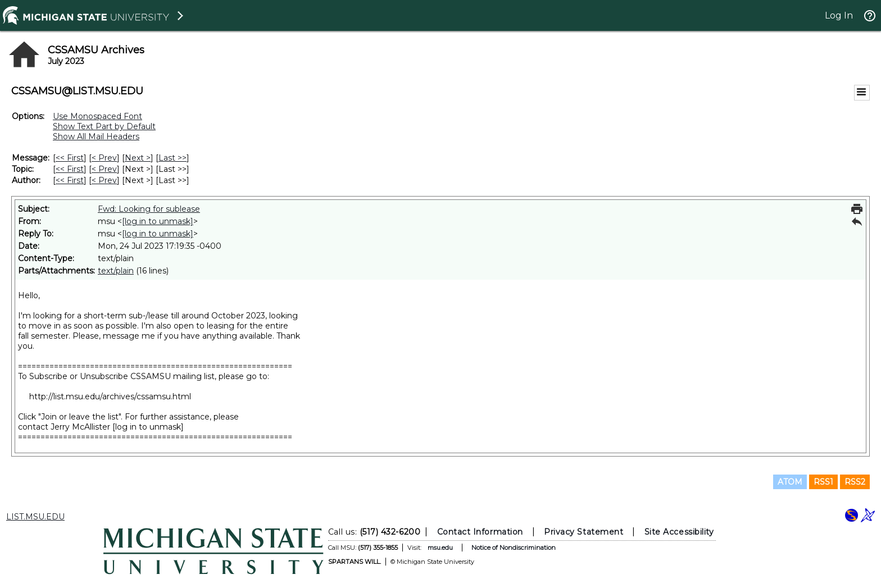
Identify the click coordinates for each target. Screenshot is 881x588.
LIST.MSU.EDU (35, 517)
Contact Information (480, 532)
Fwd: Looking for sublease (149, 209)
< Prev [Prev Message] (104, 158)
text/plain (116, 271)
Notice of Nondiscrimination (514, 548)
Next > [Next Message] (138, 158)
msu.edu (440, 548)
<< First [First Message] (70, 158)
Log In (839, 15)
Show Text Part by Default (104, 126)
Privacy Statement (583, 532)
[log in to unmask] (158, 221)
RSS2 (855, 482)
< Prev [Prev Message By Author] (104, 180)
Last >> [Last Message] (172, 158)
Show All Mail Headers (96, 136)
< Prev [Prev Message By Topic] (104, 169)
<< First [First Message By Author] (70, 180)
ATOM (790, 482)
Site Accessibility (679, 532)
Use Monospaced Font (97, 116)
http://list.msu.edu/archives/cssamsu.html (110, 396)
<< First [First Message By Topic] (70, 169)
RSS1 (823, 482)
